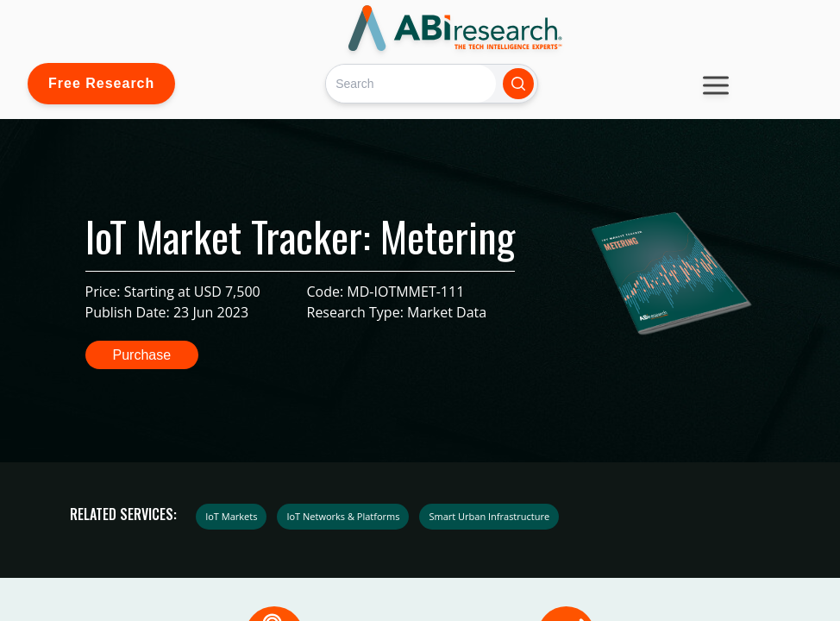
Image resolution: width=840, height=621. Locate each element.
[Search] (411, 83)
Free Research (101, 83)
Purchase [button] (142, 355)
